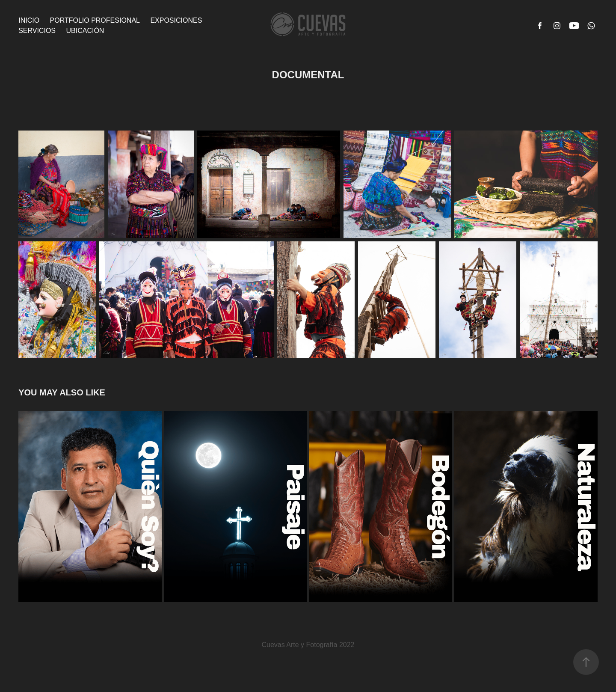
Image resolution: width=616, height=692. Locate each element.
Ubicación (85, 31)
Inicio (29, 20)
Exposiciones (176, 20)
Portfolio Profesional (95, 20)
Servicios (37, 31)
